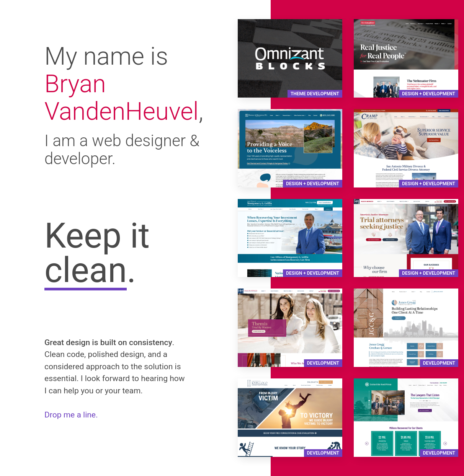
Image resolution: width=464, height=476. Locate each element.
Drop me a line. (71, 415)
